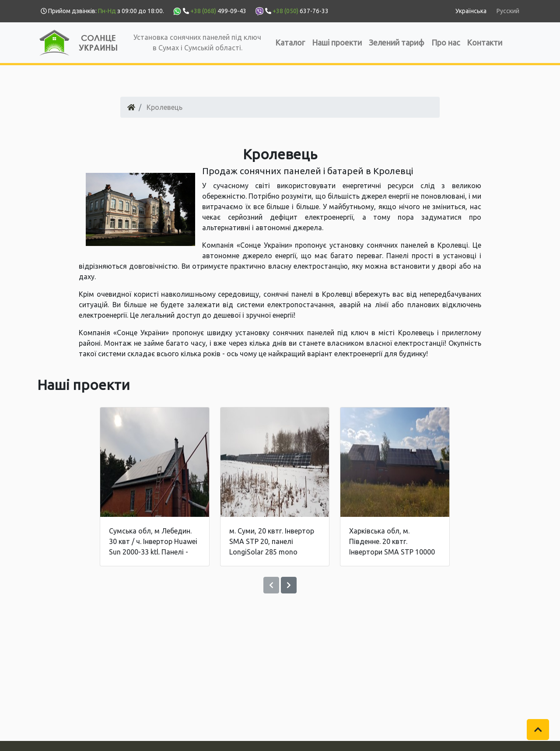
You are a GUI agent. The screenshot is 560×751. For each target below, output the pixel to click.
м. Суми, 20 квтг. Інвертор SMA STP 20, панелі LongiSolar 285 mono (272, 541)
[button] (538, 730)
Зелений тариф (397, 42)
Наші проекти (337, 42)
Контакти (485, 42)
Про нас (446, 42)
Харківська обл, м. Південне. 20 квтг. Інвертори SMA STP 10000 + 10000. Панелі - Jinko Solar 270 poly (392, 552)
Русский (508, 11)
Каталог (290, 42)
